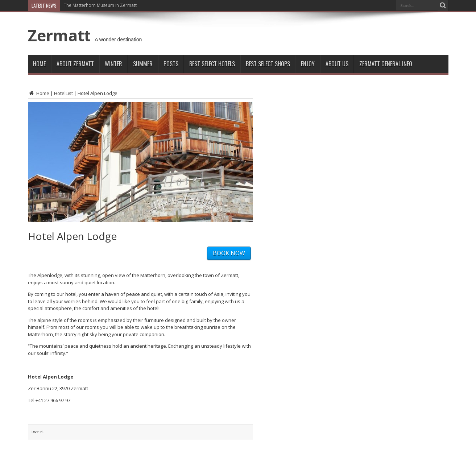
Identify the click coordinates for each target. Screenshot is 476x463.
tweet (38, 431)
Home (39, 64)
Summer (143, 64)
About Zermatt (75, 64)
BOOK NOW (229, 253)
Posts (171, 64)
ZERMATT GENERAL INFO (386, 64)
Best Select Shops (268, 64)
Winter (113, 64)
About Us (337, 64)
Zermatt (59, 35)
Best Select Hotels (212, 64)
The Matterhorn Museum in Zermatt (100, 5)
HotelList (63, 93)
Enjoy (308, 64)
